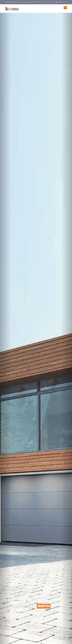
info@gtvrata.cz (61, 2)
